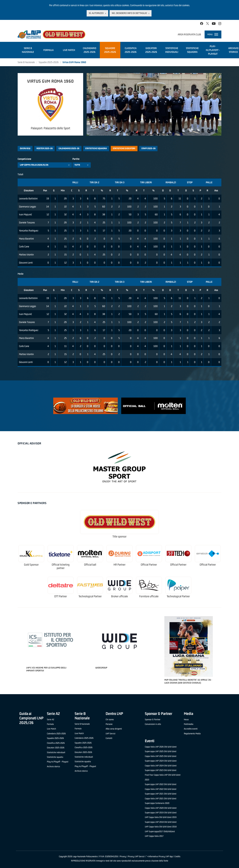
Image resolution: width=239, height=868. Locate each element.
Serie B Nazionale (26, 62)
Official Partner (149, 565)
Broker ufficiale (119, 596)
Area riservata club (189, 34)
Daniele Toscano (27, 222)
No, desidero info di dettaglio (129, 13)
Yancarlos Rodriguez (29, 231)
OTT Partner (61, 596)
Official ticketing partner (61, 566)
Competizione (24, 159)
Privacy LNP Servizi (136, 856)
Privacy (123, 856)
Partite (76, 159)
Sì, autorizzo (96, 13)
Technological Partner (90, 596)
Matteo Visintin (26, 255)
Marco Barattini (26, 239)
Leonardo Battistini (28, 198)
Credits (177, 856)
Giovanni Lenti (26, 263)
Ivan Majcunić (25, 214)
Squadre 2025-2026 (49, 62)
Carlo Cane (24, 246)
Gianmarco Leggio (27, 206)
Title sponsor (119, 537)
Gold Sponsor (31, 565)
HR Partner (119, 565)
